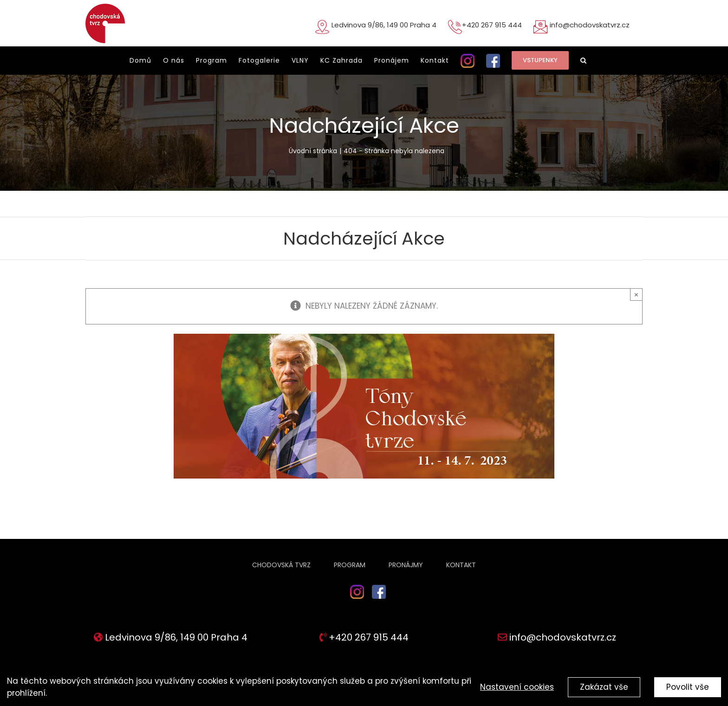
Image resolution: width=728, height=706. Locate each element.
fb (379, 601)
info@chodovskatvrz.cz (590, 25)
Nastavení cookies (517, 687)
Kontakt (461, 565)
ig (345, 601)
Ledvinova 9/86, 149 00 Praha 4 (384, 25)
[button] (584, 60)
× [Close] (636, 295)
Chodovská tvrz (281, 565)
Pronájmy (406, 565)
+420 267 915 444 (492, 25)
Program (350, 565)
